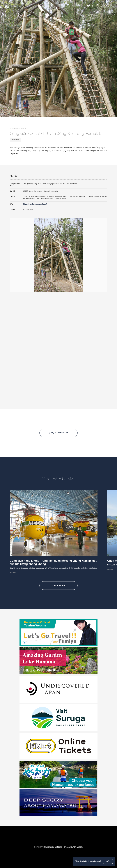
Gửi (108, 861)
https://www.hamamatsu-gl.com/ (35, 204)
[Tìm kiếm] (109, 12)
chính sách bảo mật (93, 861)
